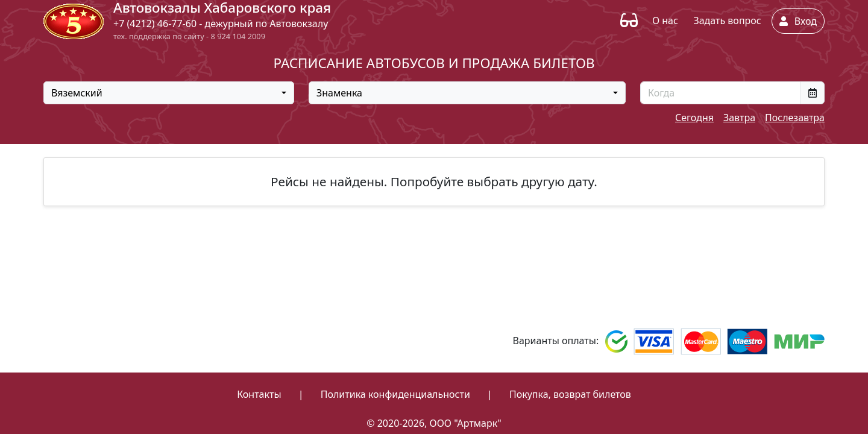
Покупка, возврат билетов (570, 394)
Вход (798, 21)
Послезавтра (795, 118)
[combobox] (169, 93)
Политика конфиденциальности (395, 394)
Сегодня (694, 118)
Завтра (739, 118)
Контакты (259, 394)
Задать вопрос (727, 20)
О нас (665, 20)
